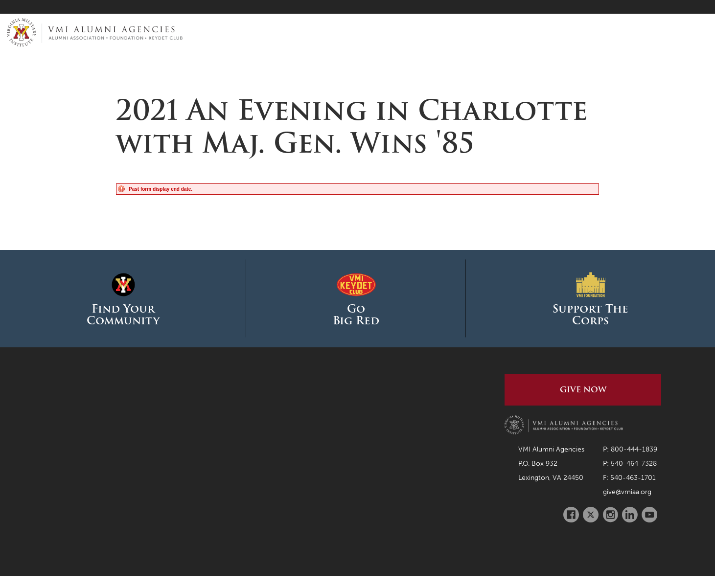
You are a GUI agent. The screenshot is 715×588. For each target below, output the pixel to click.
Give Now (583, 390)
